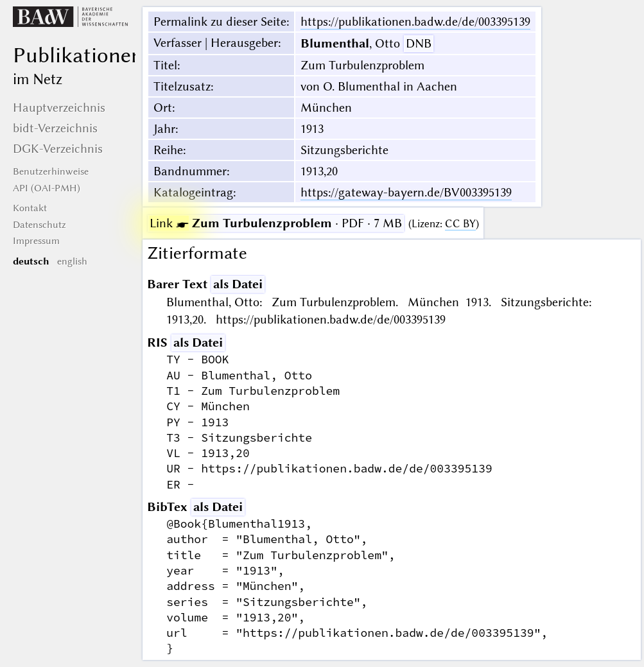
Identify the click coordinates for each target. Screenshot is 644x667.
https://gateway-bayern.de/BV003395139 (406, 192)
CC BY (460, 224)
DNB (419, 43)
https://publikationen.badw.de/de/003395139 (415, 22)
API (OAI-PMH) (47, 188)
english (72, 261)
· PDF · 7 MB (276, 223)
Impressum (36, 241)
